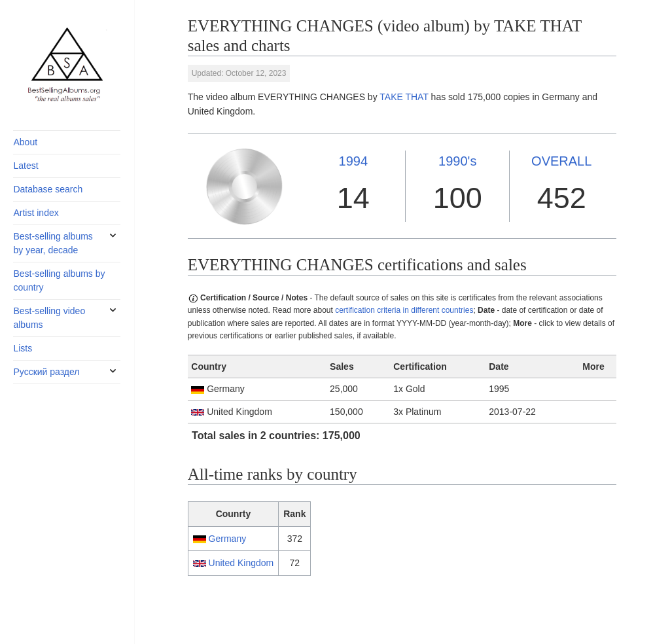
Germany (228, 539)
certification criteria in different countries (404, 310)
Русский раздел (46, 372)
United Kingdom (241, 563)
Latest (26, 166)
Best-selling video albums (49, 318)
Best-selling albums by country (59, 280)
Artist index (36, 213)
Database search (48, 189)
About (25, 142)
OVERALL (561, 161)
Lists (23, 348)
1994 (354, 161)
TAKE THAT (404, 97)
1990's (457, 161)
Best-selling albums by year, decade (53, 243)
